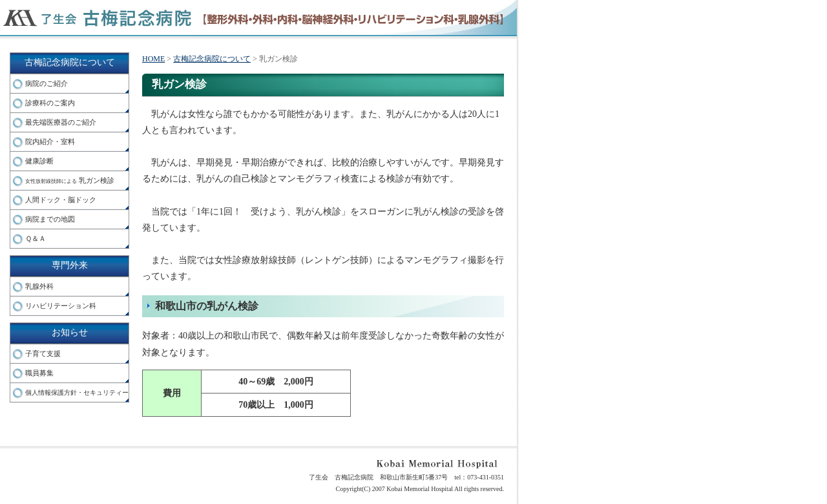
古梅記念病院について (70, 62)
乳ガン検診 (70, 180)
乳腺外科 (39, 286)
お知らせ (70, 332)
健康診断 (39, 161)
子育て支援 (43, 353)
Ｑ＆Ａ (36, 238)
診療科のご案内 (50, 103)
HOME (153, 59)
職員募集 (39, 373)
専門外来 (70, 265)
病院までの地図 (50, 219)
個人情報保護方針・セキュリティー (77, 393)
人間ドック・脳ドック (61, 200)
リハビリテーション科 (61, 306)
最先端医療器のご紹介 (61, 122)
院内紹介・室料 (50, 142)
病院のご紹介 (47, 83)
